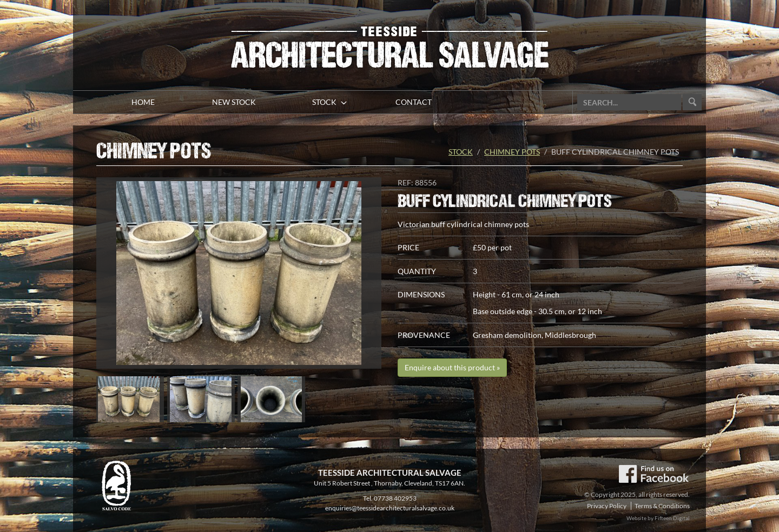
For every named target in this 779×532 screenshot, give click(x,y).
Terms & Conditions (662, 506)
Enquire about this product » (452, 367)
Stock (461, 152)
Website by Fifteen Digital (658, 518)
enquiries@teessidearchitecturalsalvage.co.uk (390, 508)
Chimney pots (512, 152)
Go (692, 102)
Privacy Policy (607, 506)
